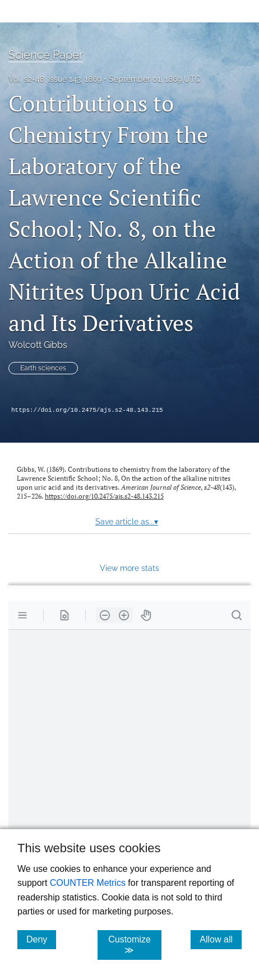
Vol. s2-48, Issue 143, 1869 (55, 79)
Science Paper (46, 55)
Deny (41, 939)
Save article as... (127, 522)
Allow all (221, 939)
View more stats (129, 568)
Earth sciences (43, 368)
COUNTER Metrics (88, 883)
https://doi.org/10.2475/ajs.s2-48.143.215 (87, 410)
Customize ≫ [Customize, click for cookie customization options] (135, 945)
